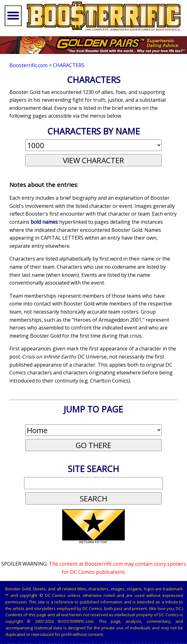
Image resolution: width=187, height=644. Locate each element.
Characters (69, 65)
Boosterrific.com (28, 65)
